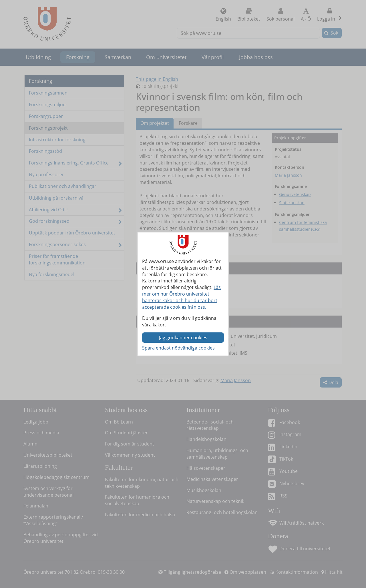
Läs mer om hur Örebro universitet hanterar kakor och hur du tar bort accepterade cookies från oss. (181, 297)
